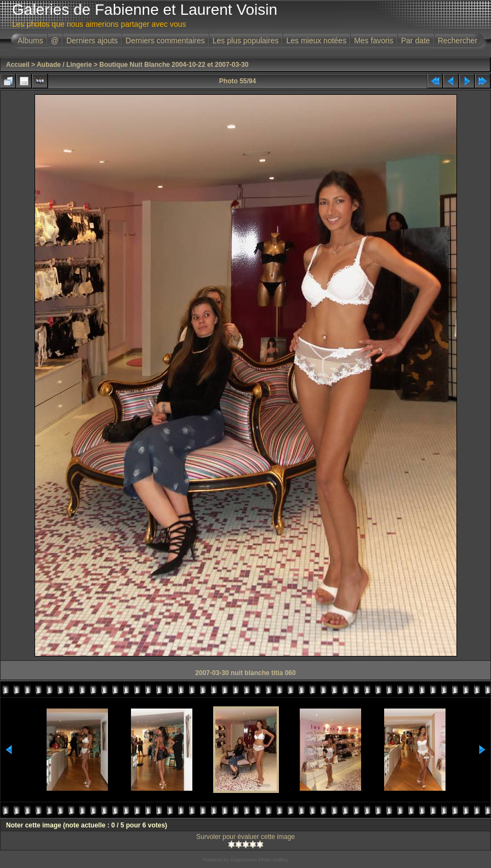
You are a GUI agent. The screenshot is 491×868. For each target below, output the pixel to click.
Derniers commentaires (165, 41)
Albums (30, 41)
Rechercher (458, 41)
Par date (416, 41)
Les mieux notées (316, 41)
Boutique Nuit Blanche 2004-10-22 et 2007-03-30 (174, 65)
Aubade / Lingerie (64, 65)
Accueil (18, 65)
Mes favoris (374, 41)
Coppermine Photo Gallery (259, 860)
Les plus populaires (246, 41)
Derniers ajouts (92, 41)
